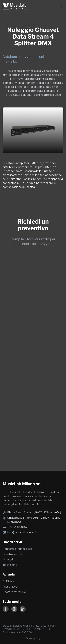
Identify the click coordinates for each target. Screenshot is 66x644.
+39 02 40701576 (18, 527)
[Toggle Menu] (61, 6)
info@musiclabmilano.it (22, 532)
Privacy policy (33, 638)
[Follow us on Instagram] (14, 609)
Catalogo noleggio (17, 57)
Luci (41, 57)
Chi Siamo (9, 581)
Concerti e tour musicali (18, 549)
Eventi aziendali (12, 554)
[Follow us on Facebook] (6, 609)
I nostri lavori (11, 587)
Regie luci (11, 61)
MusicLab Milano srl (22, 484)
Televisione (10, 565)
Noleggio (8, 559)
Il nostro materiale (14, 592)
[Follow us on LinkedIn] (23, 609)
